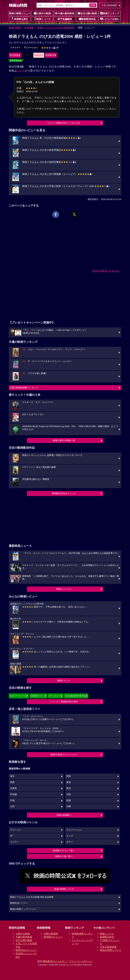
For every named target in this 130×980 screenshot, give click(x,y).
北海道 (13, 788)
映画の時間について (64, 889)
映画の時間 (15, 28)
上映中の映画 (42, 13)
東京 (12, 776)
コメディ (15, 842)
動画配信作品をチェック (64, 493)
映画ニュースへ (64, 589)
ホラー (70, 842)
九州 (12, 806)
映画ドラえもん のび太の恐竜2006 (56, 28)
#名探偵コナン (37, 696)
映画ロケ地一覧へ (64, 856)
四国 (69, 801)
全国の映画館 (51, 934)
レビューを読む (110, 19)
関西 (12, 782)
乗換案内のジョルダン (55, 961)
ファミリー (15, 48)
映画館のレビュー (53, 937)
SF (12, 836)
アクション (16, 830)
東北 (69, 788)
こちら (21, 71)
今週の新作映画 (65, 13)
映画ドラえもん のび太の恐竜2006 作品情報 (32, 897)
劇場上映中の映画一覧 (64, 440)
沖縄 (69, 806)
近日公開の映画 (87, 13)
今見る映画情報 (108, 947)
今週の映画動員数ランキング (24, 388)
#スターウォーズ (18, 696)
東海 (69, 782)
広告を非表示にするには (106, 271)
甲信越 (13, 794)
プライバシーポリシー (81, 961)
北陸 (69, 794)
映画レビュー (64, 681)
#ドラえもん (16, 60)
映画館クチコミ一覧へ (64, 851)
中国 (12, 801)
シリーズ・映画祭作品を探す (64, 702)
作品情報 (29, 28)
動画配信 (50, 55)
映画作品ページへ (19, 903)
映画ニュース (42, 19)
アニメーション (31, 48)
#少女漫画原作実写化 (75, 696)
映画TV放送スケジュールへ (64, 755)
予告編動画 (65, 19)
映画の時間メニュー (20, 13)
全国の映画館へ (64, 815)
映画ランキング (110, 13)
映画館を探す (20, 19)
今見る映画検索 (109, 5)
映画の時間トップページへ (23, 909)
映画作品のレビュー (26, 950)
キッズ (70, 836)
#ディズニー (55, 696)
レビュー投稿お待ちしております (64, 123)
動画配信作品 (87, 19)
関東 (69, 776)
